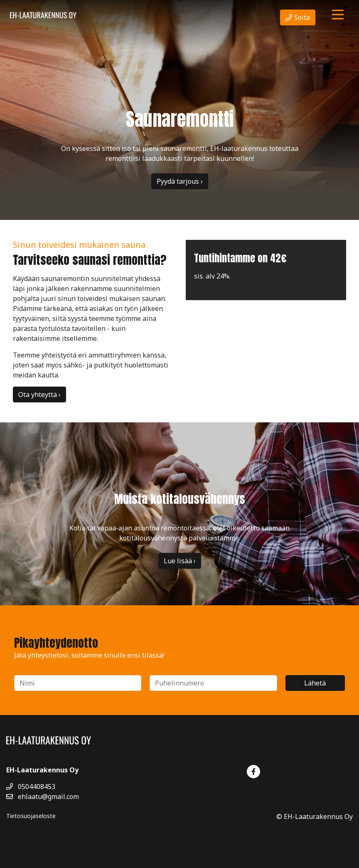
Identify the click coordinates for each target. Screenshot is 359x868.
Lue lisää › (180, 561)
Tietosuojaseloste (31, 816)
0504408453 (31, 787)
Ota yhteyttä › (39, 395)
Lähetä (315, 683)
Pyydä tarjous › (180, 181)
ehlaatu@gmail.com (43, 796)
